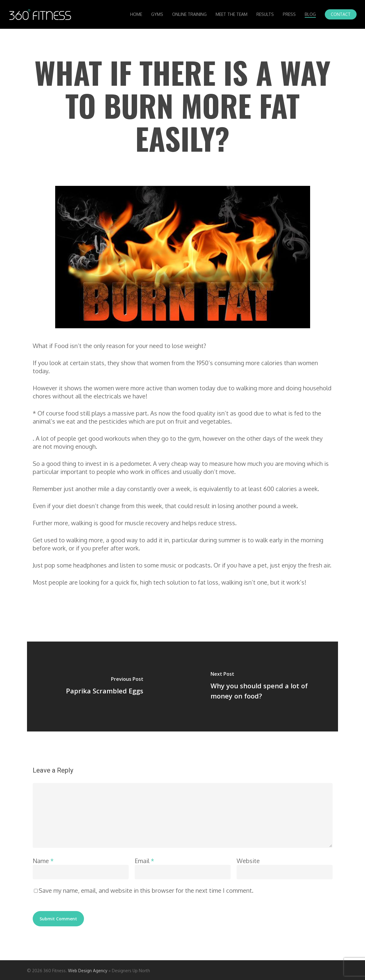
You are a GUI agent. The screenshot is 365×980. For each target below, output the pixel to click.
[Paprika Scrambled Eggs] (105, 687)
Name (43, 861)
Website (248, 861)
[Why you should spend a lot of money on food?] (260, 687)
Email (144, 861)
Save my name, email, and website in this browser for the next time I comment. (146, 890)
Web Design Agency (88, 971)
